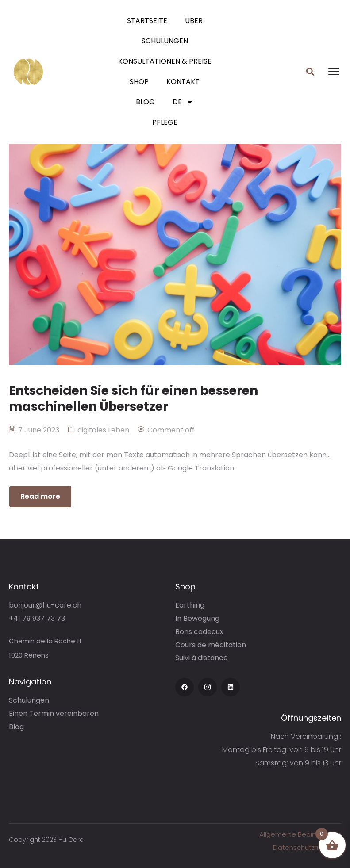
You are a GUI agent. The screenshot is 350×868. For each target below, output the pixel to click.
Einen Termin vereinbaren (54, 713)
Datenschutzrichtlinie (307, 847)
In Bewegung (197, 618)
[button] (310, 72)
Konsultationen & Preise (165, 61)
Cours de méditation (211, 645)
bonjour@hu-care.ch (45, 605)
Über (194, 21)
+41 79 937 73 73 (37, 618)
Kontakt (183, 82)
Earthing (190, 605)
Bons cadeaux (199, 632)
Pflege (165, 122)
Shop (139, 82)
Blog (145, 102)
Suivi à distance (202, 658)
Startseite (147, 21)
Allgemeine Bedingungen (300, 834)
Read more (40, 496)
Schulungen (165, 41)
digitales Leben (103, 430)
